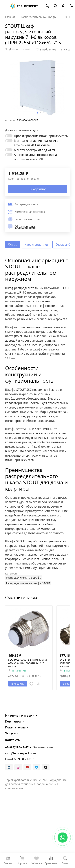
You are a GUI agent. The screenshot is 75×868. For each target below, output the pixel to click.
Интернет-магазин (20, 716)
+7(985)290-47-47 (17, 747)
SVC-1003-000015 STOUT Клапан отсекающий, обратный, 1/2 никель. (28, 663)
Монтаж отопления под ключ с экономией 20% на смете (36, 143)
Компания (13, 721)
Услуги (10, 733)
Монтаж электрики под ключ (34, 150)
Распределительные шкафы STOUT (28, 583)
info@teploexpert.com (21, 753)
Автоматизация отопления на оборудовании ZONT (35, 157)
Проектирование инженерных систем (41, 136)
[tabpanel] (37, 421)
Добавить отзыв (19, 49)
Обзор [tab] (13, 244)
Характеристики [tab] (36, 245)
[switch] (9, 136)
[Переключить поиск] (56, 6)
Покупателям (15, 727)
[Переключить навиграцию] (5, 6)
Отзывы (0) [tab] (63, 245)
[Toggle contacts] (47, 6)
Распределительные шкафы (24, 578)
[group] (37, 88)
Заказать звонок (44, 747)
